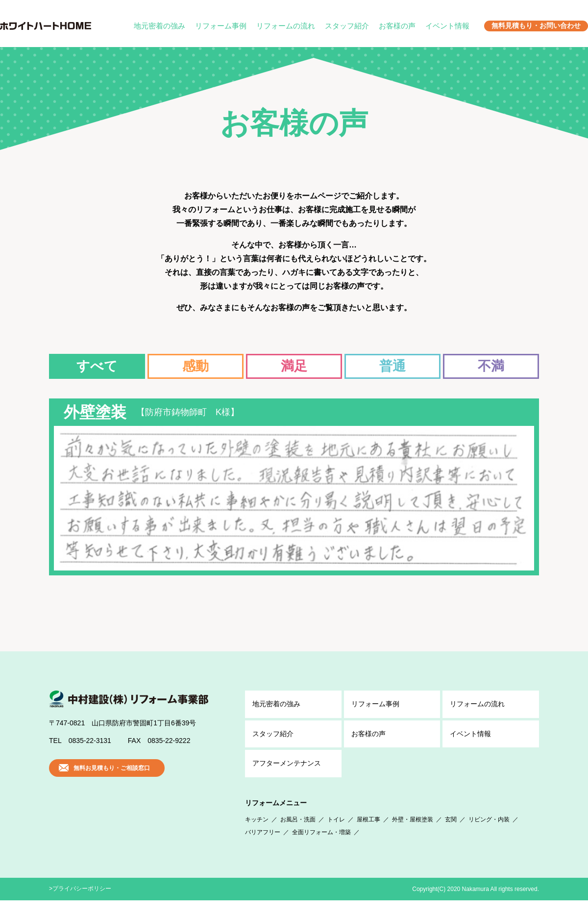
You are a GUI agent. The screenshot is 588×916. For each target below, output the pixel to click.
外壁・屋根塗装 (413, 835)
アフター (287, 779)
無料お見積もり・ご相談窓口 (112, 784)
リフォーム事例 (221, 26)
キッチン (257, 835)
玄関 (451, 835)
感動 (196, 366)
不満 (491, 366)
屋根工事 (368, 835)
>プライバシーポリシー (80, 904)
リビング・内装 (489, 835)
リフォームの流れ (286, 26)
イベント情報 (447, 26)
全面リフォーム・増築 (321, 848)
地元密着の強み (159, 26)
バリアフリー (263, 848)
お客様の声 (397, 26)
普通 (392, 366)
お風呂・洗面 (298, 835)
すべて (97, 366)
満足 (294, 366)
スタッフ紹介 (347, 26)
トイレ (336, 835)
